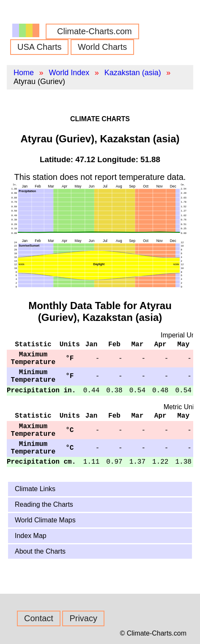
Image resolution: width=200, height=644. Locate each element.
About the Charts (40, 551)
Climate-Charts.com (95, 31)
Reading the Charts (44, 504)
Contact (39, 618)
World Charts (102, 47)
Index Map (31, 536)
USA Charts (39, 47)
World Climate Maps (45, 520)
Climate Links (35, 489)
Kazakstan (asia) (133, 73)
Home (24, 73)
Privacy (83, 618)
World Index (69, 73)
